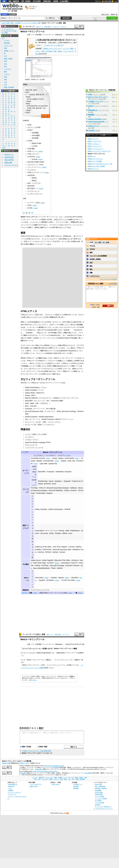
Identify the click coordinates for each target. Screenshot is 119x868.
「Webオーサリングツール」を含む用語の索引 (37, 751)
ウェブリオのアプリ (36, 784)
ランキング (56, 27)
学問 (6, 61)
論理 (91, 252)
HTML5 (30, 130)
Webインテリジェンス (96, 149)
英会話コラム (9, 154)
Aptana (61, 458)
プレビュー (54, 345)
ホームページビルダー (28, 653)
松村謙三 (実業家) (95, 259)
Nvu (26, 419)
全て (3, 38)
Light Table (44, 464)
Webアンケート (93, 139)
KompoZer (29, 409)
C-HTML (35, 146)
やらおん (92, 246)
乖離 (91, 273)
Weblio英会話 (9, 157)
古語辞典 (56, 1)
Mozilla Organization (46, 417)
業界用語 (7, 43)
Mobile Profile (36, 143)
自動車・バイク (9, 51)
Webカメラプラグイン (96, 159)
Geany (51, 481)
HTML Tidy (71, 461)
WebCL (34, 181)
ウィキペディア (29, 27)
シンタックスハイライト (40, 325)
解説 (76, 649)
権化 (91, 269)
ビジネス (7, 40)
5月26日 (92, 249)
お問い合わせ (33, 680)
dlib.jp (60, 51)
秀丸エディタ (42, 333)
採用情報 (76, 788)
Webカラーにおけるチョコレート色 (100, 164)
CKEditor (54, 578)
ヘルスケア (8, 69)
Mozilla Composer (31, 417)
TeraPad (66, 330)
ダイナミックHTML (34, 127)
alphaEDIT (64, 351)
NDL (55, 51)
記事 (45, 649)
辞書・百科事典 (15, 23)
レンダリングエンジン (35, 194)
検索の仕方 (11, 786)
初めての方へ (105, 14)
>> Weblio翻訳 (113, 284)
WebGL (34, 178)
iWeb (27, 403)
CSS (41, 165)
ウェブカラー (32, 170)
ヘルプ (116, 1)
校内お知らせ (93, 110)
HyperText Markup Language (35, 442)
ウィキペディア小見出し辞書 (31, 23)
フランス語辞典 (99, 796)
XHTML (30, 141)
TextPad (55, 552)
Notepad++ (59, 481)
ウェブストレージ (33, 191)
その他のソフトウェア (96, 101)
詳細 (58, 653)
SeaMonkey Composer (64, 472)
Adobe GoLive (36, 560)
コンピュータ (8, 46)
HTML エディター (34, 154)
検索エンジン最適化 (65, 361)
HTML (25, 84)
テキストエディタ (39, 317)
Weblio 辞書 (108, 1)
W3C (29, 183)
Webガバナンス (93, 169)
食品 (6, 79)
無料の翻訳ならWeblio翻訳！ (33, 8)
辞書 (4, 1)
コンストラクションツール (34, 448)
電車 (6, 48)
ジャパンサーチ (69, 51)
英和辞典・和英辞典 (101, 788)
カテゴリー (64, 27)
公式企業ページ (78, 784)
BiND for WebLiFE (31, 398)
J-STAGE (49, 51)
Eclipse (64, 461)
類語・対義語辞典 (14, 1)
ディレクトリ (46, 239)
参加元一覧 (114, 14)
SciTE (54, 484)
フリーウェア (60, 222)
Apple (32, 403)
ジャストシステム (54, 422)
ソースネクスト (49, 425)
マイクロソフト (50, 411)
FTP (57, 241)
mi (81, 335)
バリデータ (36, 183)
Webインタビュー (94, 144)
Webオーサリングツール (53, 452)
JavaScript (31, 175)
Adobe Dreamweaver (32, 387)
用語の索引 (48, 27)
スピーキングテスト (11, 165)
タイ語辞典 (98, 800)
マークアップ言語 (33, 315)
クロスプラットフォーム (32, 509)
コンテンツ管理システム (38, 366)
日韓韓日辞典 (47, 1)
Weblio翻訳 (98, 790)
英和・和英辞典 (26, 1)
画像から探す (34, 786)
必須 (91, 263)
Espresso (72, 351)
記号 (4, 148)
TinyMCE (42, 580)
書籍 (72, 49)
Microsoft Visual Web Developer (58, 488)
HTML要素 (31, 149)
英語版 (41, 151)
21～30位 (106, 242)
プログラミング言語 (52, 315)
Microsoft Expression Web (34, 411)
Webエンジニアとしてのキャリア (99, 151)
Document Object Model (36, 162)
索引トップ (40, 27)
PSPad (67, 490)
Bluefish (39, 461)
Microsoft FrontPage (69, 411)
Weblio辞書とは (13, 784)
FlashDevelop (43, 481)
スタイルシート (33, 165)
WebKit (49, 353)
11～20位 (98, 242)
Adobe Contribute (31, 390)
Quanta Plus (53, 464)
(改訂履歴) (55, 767)
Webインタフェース (95, 146)
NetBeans (74, 488)
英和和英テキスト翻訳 (31, 728)
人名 (6, 82)
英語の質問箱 (9, 160)
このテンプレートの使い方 (54, 45)
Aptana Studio (30, 393)
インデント (67, 325)
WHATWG (31, 186)
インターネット (35, 222)
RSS (68, 813)
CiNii (43, 51)
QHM (90, 94)
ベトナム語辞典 (99, 802)
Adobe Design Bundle (96, 122)
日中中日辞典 (37, 1)
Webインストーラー (95, 141)
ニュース (66, 49)
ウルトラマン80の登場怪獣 (98, 256)
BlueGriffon (29, 401)
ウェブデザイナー (39, 363)
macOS (70, 335)
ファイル (65, 219)
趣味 (6, 72)
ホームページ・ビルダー (33, 422)
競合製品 (91, 115)
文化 (6, 64)
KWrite (27, 79)
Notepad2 (67, 481)
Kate (67, 338)
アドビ (44, 387)
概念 (91, 266)
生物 (6, 77)
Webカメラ (92, 156)
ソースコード (28, 225)
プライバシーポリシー (15, 792)
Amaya (27, 395)
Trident (55, 353)
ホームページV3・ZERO (33, 425)
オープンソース (40, 401)
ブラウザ (79, 345)
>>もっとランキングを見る (108, 279)
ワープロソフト (55, 225)
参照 (81, 653)
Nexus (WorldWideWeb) (41, 568)
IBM (45, 422)
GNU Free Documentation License (54, 766)
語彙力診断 (8, 163)
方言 (6, 85)
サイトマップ (12, 794)
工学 (6, 56)
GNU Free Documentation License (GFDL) (45, 771)
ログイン (98, 1)
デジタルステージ (45, 398)
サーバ (40, 241)
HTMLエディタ (76, 222)
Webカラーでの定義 (95, 161)
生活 (6, 66)
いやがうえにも (95, 276)
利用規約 (11, 790)
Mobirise (49, 493)
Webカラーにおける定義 (96, 166)
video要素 (35, 138)
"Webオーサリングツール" (52, 49)
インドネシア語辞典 (101, 798)
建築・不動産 (8, 59)
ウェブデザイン (39, 455)
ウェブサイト (30, 437)
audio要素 (35, 133)
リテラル (43, 322)
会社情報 (76, 786)
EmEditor (29, 333)
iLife (37, 403)
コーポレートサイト (32, 440)
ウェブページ (74, 217)
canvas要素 (36, 135)
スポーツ (7, 74)
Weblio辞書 (38, 769)
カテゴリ (25, 593)
